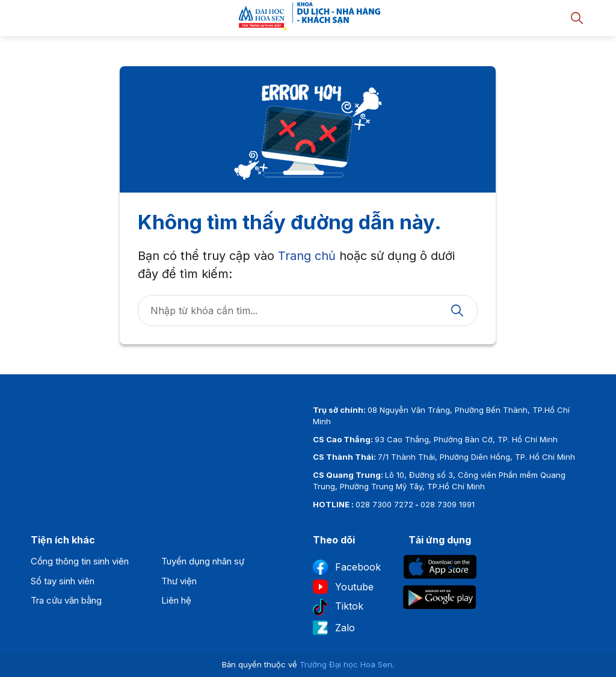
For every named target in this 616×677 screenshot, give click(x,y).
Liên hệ (176, 600)
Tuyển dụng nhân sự (203, 561)
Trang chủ (307, 256)
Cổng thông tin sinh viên (80, 561)
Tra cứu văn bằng (66, 600)
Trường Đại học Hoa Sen (346, 664)
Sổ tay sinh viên (63, 581)
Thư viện (179, 581)
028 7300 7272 (384, 504)
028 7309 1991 (448, 504)
